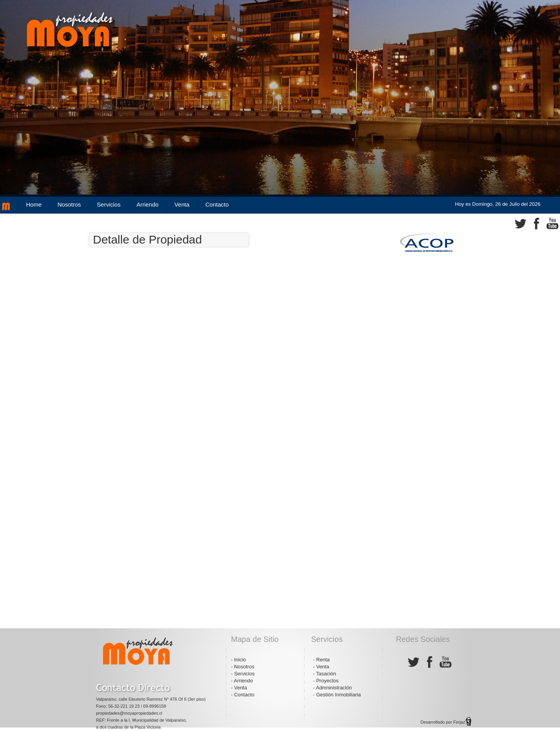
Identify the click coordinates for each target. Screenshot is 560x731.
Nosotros (69, 204)
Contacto (217, 204)
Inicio (240, 660)
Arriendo (148, 204)
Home (34, 204)
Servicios (109, 204)
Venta (182, 204)
